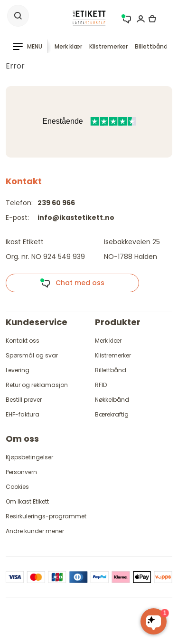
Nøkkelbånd (112, 400)
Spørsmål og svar (32, 355)
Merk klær (68, 46)
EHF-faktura (23, 414)
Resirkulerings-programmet (46, 516)
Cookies (17, 487)
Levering (18, 370)
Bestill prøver (24, 400)
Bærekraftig (112, 414)
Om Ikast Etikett (27, 501)
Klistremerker (108, 46)
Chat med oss (72, 283)
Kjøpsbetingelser (29, 457)
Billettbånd (151, 46)
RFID (101, 385)
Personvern (21, 472)
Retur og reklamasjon (37, 385)
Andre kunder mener (35, 531)
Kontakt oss (23, 341)
